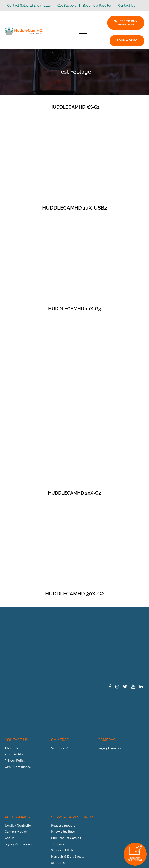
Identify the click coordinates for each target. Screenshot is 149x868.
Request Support (63, 825)
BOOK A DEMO (127, 40)
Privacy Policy (15, 760)
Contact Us (127, 6)
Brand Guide (14, 754)
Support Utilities (63, 850)
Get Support (67, 6)
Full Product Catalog (66, 838)
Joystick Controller (18, 825)
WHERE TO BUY (126, 23)
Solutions (58, 863)
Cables (9, 838)
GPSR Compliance (18, 767)
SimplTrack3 (60, 748)
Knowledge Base (63, 831)
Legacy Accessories (18, 844)
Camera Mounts (16, 831)
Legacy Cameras (109, 748)
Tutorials (58, 844)
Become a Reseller (97, 6)
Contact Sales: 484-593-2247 (29, 6)
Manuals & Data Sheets (68, 856)
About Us (11, 748)
